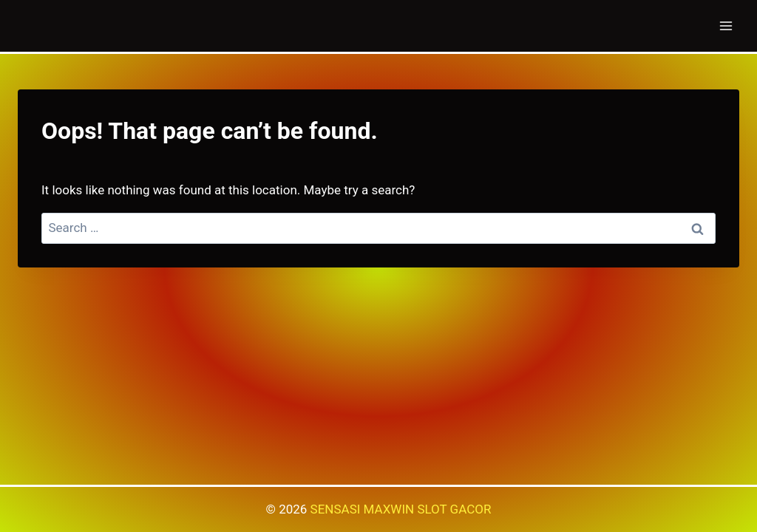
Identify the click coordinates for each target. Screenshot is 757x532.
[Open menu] (726, 25)
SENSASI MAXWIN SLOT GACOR (401, 509)
